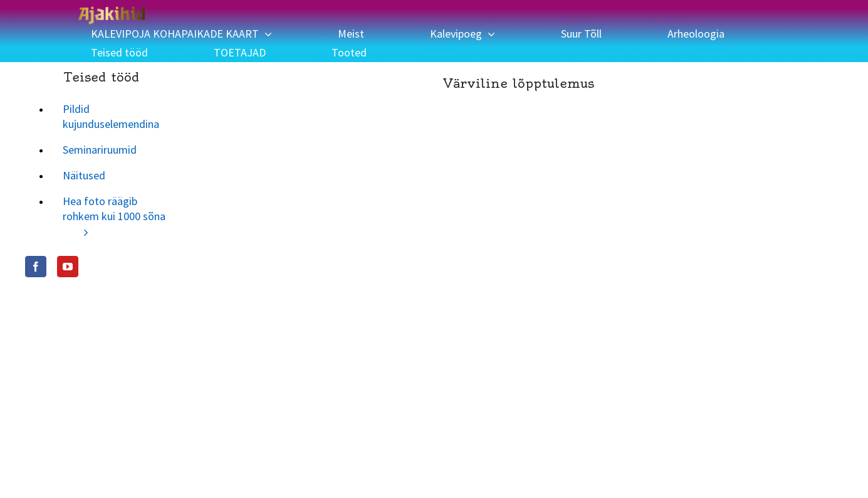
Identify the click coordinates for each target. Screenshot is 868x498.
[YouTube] (68, 267)
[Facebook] (36, 267)
